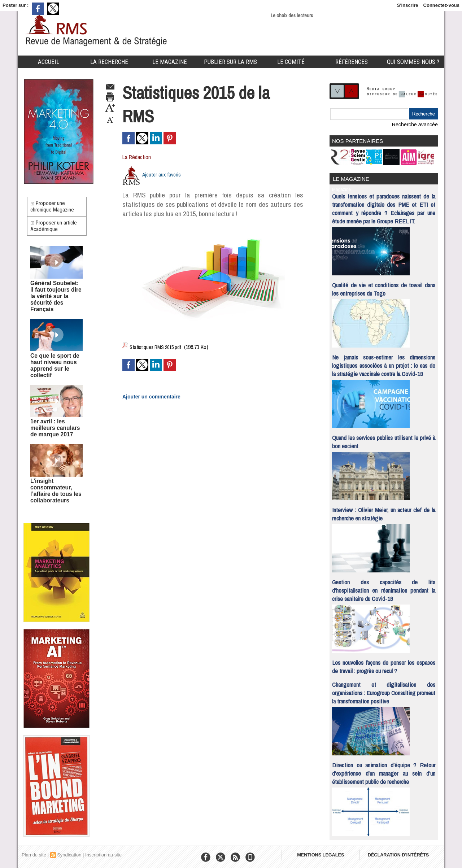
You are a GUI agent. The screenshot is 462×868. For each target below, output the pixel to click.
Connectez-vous (441, 5)
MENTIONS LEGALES (322, 854)
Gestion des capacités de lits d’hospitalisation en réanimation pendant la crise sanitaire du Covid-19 (384, 587)
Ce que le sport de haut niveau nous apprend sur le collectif (56, 358)
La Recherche (109, 62)
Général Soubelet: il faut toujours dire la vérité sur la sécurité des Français (53, 299)
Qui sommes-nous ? (413, 62)
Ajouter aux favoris (163, 174)
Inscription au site (103, 852)
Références (352, 62)
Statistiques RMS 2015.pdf (158, 347)
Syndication (69, 852)
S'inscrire (408, 5)
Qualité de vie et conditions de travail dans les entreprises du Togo (384, 286)
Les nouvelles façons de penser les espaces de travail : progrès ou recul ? (384, 663)
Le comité (291, 62)
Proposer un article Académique (56, 232)
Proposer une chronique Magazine (55, 209)
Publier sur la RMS (230, 62)
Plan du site (34, 852)
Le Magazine (170, 62)
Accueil (49, 62)
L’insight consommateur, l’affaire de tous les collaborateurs (52, 473)
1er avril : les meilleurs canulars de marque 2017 (56, 414)
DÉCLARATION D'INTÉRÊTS (403, 854)
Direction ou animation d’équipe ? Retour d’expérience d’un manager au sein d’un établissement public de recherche (384, 770)
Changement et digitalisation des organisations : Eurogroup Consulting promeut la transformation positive (384, 690)
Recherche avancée (417, 124)
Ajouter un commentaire (147, 395)
